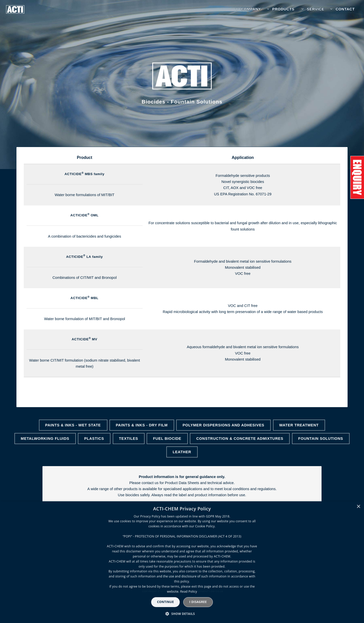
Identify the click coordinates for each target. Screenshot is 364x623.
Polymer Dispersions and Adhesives (223, 425)
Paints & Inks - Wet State (73, 425)
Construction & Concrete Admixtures (240, 439)
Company (251, 9)
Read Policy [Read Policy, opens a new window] (189, 591)
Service (316, 9)
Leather (182, 452)
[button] (182, 614)
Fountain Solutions (321, 439)
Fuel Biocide (167, 439)
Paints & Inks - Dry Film (142, 425)
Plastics (94, 439)
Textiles (128, 439)
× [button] (358, 507)
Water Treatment (299, 425)
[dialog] (182, 562)
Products (283, 9)
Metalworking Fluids (45, 439)
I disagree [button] (198, 602)
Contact (345, 9)
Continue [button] (165, 602)
